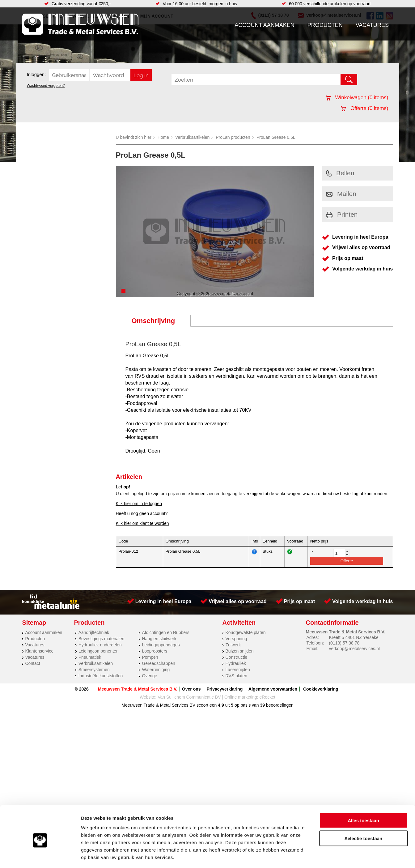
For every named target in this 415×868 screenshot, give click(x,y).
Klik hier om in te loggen (139, 504)
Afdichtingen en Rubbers (165, 632)
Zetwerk (233, 645)
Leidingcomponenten (99, 651)
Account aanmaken (265, 25)
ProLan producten (233, 137)
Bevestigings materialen (102, 639)
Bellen (340, 173)
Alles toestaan (363, 794)
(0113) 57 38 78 (344, 643)
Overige (149, 676)
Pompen (150, 657)
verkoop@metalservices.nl (354, 649)
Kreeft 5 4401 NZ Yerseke (354, 637)
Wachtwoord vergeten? (46, 86)
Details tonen (334, 856)
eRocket (267, 697)
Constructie (237, 657)
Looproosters (155, 651)
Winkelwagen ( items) (357, 98)
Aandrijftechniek (94, 632)
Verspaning (236, 639)
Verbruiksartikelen (192, 137)
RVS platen (237, 676)
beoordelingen (279, 705)
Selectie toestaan (364, 812)
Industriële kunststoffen (101, 676)
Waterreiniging (156, 670)
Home (163, 137)
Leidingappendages (161, 645)
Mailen (341, 194)
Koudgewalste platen (246, 632)
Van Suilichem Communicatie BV (189, 697)
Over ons (191, 689)
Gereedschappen (158, 663)
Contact (33, 663)
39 (263, 705)
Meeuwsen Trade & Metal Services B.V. (138, 689)
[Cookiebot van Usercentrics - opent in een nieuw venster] (40, 856)
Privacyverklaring (224, 689)
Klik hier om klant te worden (142, 523)
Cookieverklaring (321, 689)
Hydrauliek (236, 663)
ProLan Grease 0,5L (276, 137)
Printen (342, 214)
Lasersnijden (238, 670)
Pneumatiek (90, 657)
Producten (325, 25)
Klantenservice (40, 651)
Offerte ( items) (364, 108)
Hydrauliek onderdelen (100, 645)
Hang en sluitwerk (159, 639)
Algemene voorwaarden (273, 689)
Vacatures (372, 25)
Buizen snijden (240, 651)
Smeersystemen (94, 670)
